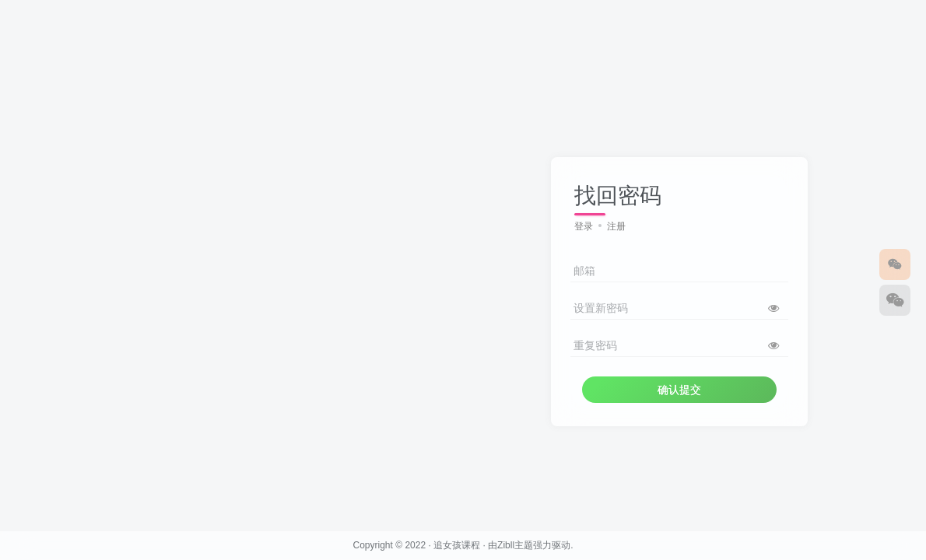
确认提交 (679, 390)
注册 (616, 226)
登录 (584, 226)
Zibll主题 (515, 545)
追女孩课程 (457, 545)
